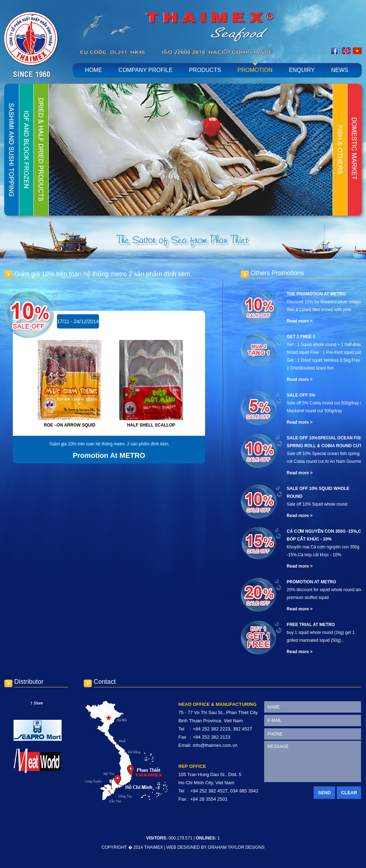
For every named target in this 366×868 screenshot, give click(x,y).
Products (205, 70)
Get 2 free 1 (301, 337)
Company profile (146, 70)
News (340, 70)
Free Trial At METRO (311, 625)
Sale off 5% (301, 395)
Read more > (299, 321)
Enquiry (302, 70)
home (94, 70)
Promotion (255, 70)
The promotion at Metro (316, 294)
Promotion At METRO (311, 582)
